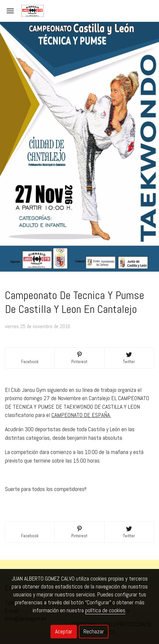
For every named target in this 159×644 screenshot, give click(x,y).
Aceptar (64, 631)
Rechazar (94, 631)
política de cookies (105, 610)
